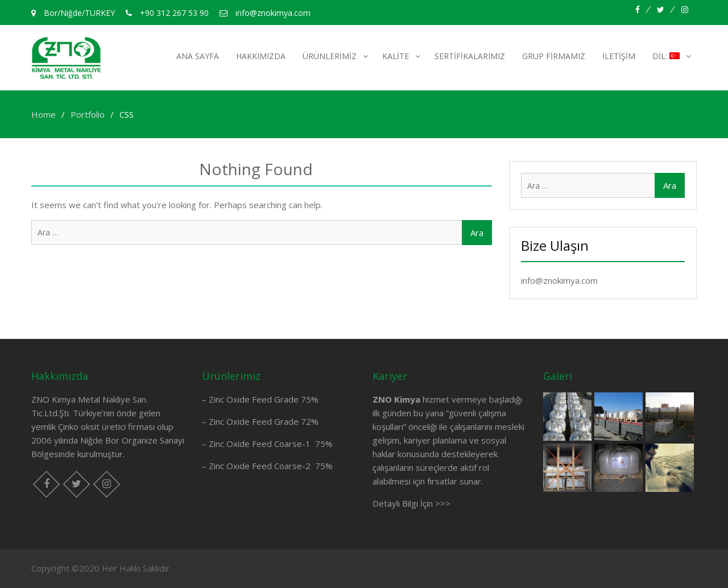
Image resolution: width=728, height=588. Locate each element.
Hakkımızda (261, 56)
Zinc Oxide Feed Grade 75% (264, 399)
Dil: (666, 56)
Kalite (396, 56)
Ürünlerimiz (330, 56)
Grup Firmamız (554, 56)
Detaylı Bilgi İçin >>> (411, 503)
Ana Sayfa (198, 56)
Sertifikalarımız (470, 56)
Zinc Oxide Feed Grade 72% (264, 421)
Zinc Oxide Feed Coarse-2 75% (271, 466)
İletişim (619, 56)
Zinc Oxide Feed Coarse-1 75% (271, 444)
